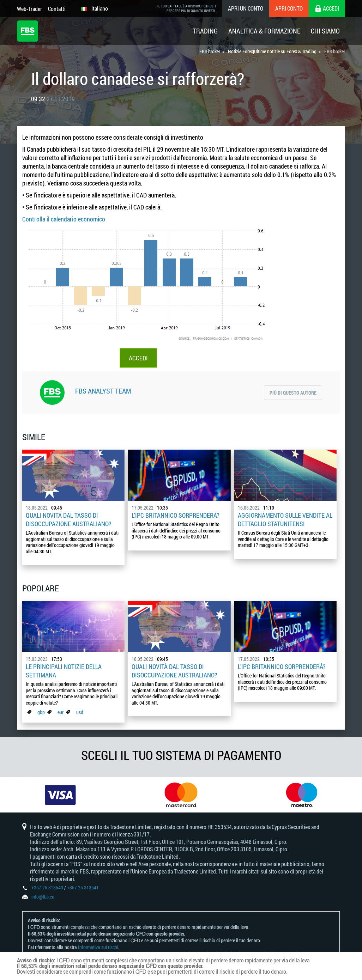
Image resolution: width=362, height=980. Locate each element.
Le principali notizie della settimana (64, 671)
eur (61, 712)
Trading (205, 31)
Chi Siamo (325, 31)
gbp (41, 712)
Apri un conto (246, 8)
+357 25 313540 (47, 887)
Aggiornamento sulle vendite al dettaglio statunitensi (285, 519)
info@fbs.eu (43, 897)
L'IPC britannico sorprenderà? (176, 515)
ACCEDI (138, 358)
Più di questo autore (293, 393)
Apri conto (289, 8)
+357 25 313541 (83, 887)
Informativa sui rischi (98, 947)
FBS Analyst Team (103, 391)
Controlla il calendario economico (64, 219)
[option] (60, 795)
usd (80, 712)
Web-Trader (29, 9)
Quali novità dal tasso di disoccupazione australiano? (69, 519)
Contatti (57, 9)
